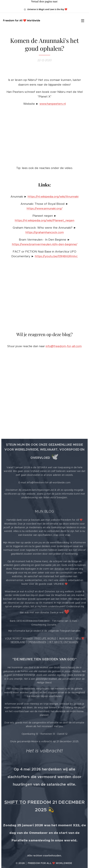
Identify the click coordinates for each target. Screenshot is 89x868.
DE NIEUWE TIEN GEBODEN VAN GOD (44, 659)
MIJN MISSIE (66, 638)
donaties (59, 569)
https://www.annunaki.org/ (44, 208)
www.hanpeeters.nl (53, 104)
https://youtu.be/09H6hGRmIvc (56, 256)
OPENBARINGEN (37, 642)
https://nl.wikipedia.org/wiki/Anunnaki (53, 197)
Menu (83, 21)
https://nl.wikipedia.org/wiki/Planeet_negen (44, 220)
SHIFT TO (15, 802)
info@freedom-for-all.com (64, 346)
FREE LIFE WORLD (46, 638)
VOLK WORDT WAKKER (19, 638)
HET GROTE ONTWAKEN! (63, 642)
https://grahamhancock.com (45, 232)
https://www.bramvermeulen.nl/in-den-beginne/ (45, 244)
